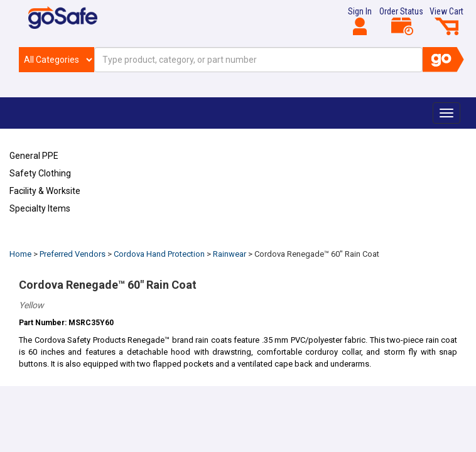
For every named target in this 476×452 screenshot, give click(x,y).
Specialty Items (40, 208)
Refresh (34, 238)
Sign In (360, 21)
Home (20, 254)
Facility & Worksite (45, 191)
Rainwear (230, 254)
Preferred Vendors (73, 254)
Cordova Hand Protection (159, 254)
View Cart (446, 21)
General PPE (34, 156)
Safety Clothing (40, 173)
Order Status (401, 21)
